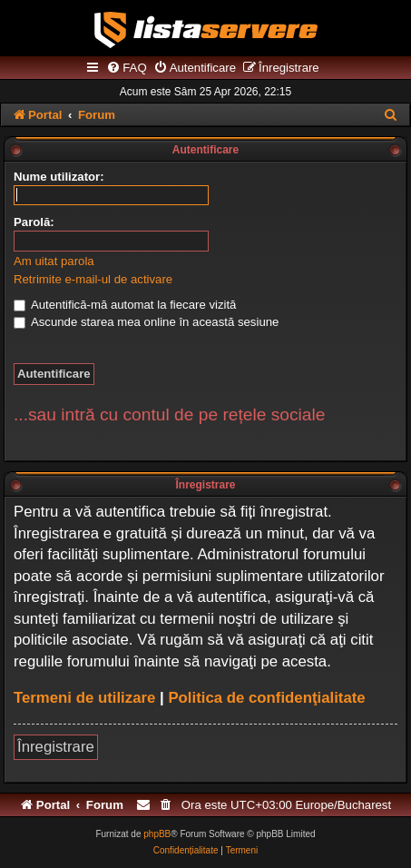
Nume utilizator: (59, 177)
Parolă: (34, 222)
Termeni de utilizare (84, 698)
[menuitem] (126, 68)
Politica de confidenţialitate (266, 698)
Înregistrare (56, 747)
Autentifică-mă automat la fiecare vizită (125, 305)
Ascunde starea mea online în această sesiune (146, 322)
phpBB (157, 834)
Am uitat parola (54, 261)
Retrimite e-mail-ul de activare (93, 279)
